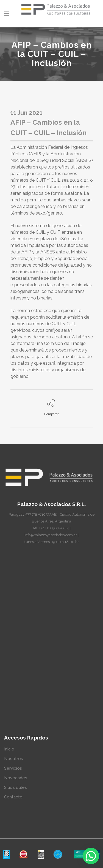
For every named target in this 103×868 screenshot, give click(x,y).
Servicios (13, 768)
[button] (91, 856)
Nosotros (14, 759)
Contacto (13, 797)
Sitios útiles (16, 787)
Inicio (9, 749)
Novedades (16, 778)
